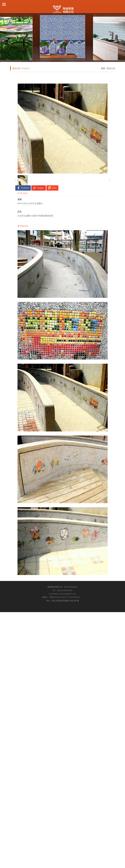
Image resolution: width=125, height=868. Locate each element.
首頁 (103, 68)
